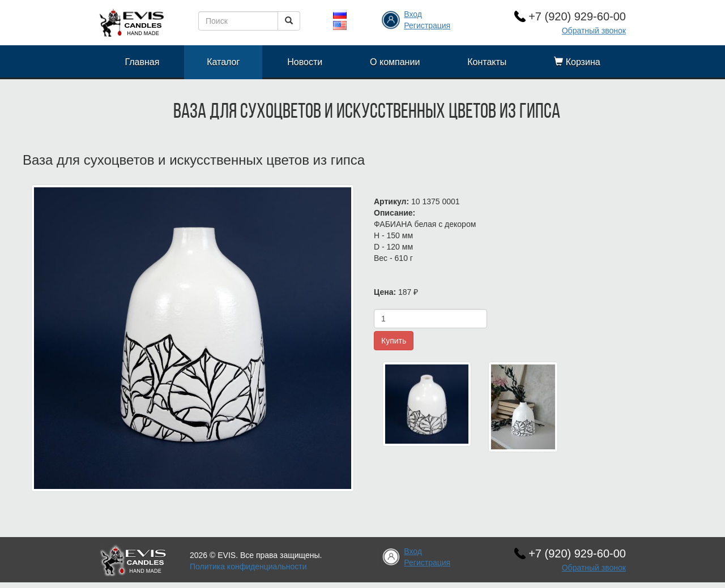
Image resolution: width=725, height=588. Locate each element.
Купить (394, 341)
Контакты (487, 62)
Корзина (577, 62)
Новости (305, 62)
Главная (142, 62)
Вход (413, 14)
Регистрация (427, 25)
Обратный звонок (594, 31)
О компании (395, 62)
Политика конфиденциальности (248, 566)
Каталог (223, 62)
